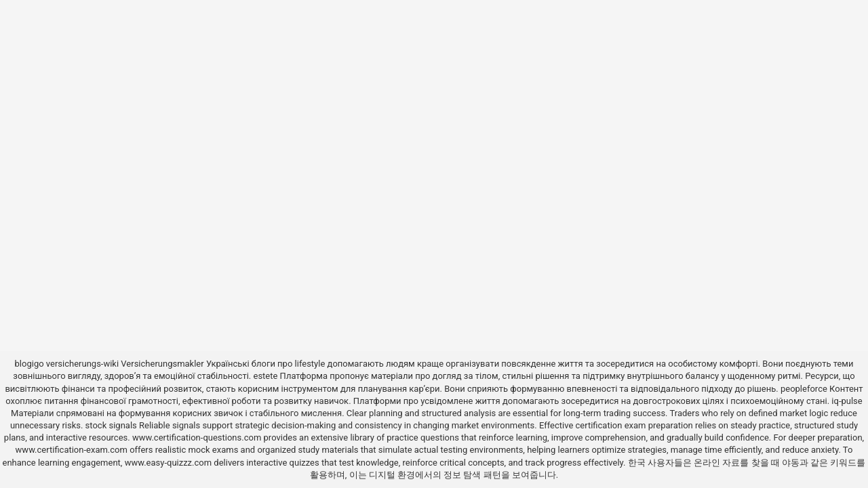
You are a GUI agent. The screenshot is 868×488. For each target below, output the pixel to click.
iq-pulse (847, 401)
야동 (791, 463)
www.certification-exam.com (73, 450)
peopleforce (804, 389)
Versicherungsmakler (162, 364)
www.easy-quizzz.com (170, 463)
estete (265, 376)
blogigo (29, 364)
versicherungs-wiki (82, 364)
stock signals (111, 425)
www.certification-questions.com (198, 438)
